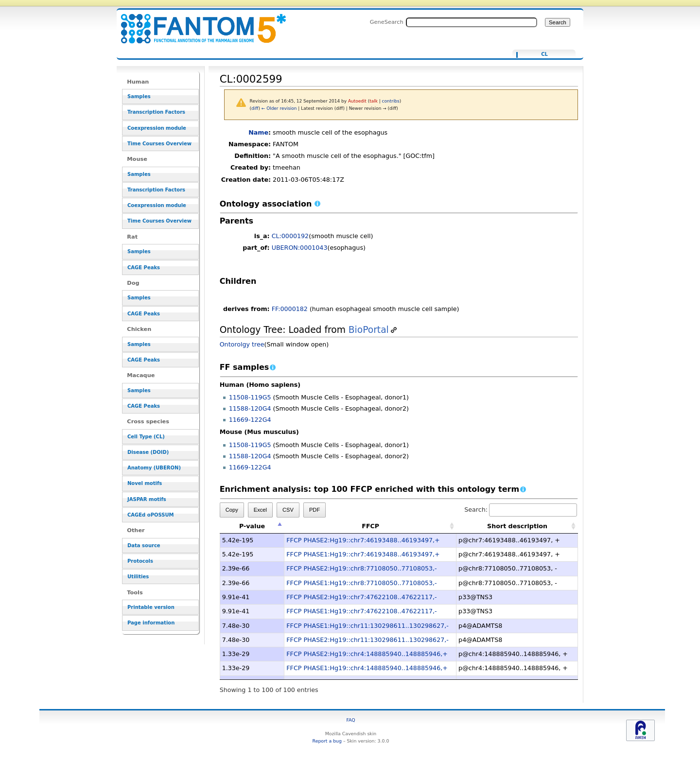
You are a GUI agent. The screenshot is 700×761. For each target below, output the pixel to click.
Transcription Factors (156, 112)
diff (255, 108)
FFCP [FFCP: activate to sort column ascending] (370, 526)
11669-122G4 (250, 420)
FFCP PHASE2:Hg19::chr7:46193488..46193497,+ (363, 540)
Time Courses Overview (159, 144)
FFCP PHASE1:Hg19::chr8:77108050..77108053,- (361, 583)
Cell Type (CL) (146, 437)
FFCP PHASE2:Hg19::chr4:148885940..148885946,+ (367, 654)
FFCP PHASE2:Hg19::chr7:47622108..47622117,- (361, 597)
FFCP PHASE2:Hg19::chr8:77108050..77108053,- (361, 568)
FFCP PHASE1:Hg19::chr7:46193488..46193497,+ (363, 554)
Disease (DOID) (148, 452)
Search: (521, 510)
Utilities (138, 577)
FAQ (350, 720)
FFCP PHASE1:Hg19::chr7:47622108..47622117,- (361, 611)
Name (258, 132)
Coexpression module (157, 128)
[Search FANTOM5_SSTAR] (472, 22)
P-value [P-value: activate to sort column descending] (252, 526)
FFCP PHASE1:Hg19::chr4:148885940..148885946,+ (367, 668)
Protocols (140, 561)
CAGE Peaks (144, 268)
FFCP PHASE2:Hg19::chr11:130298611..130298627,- (367, 640)
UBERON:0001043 (300, 248)
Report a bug (327, 741)
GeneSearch (387, 22)
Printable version (151, 607)
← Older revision (279, 108)
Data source (144, 545)
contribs (391, 101)
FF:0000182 (290, 309)
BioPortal (369, 330)
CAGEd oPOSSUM (150, 515)
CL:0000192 (290, 236)
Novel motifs (145, 483)
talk (374, 101)
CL (544, 54)
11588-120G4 (250, 408)
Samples (139, 96)
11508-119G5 (250, 397)
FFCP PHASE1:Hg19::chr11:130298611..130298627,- (367, 626)
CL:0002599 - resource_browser (197, 23)
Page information (151, 623)
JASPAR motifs (147, 499)
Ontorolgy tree (242, 344)
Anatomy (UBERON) (154, 468)
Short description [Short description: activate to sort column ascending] (517, 526)
